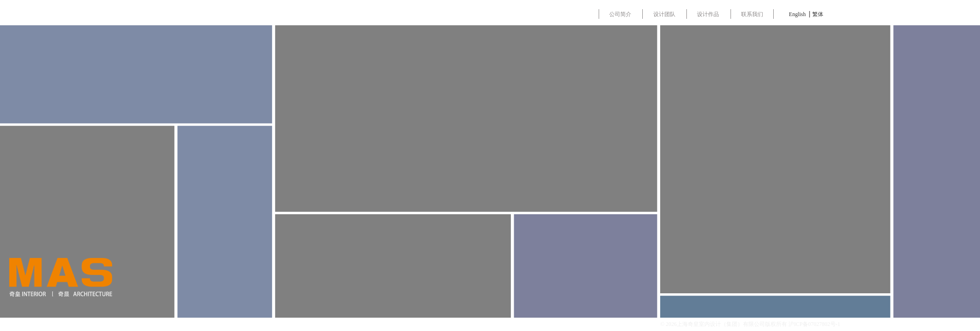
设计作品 (714, 14)
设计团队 (668, 14)
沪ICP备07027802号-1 (814, 324)
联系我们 (761, 14)
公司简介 (622, 14)
